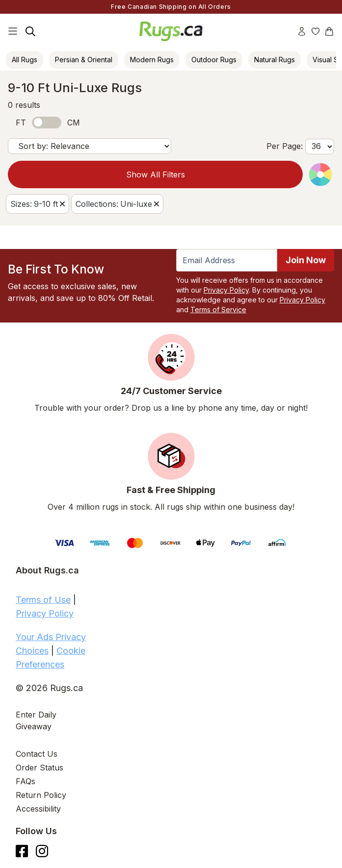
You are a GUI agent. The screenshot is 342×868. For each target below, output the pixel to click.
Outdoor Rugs (214, 60)
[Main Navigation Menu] (13, 31)
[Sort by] (90, 146)
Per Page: (285, 146)
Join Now (306, 260)
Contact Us (37, 754)
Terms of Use (43, 600)
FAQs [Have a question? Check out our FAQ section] (26, 781)
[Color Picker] (320, 174)
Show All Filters (156, 174)
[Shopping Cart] (329, 31)
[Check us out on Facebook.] (22, 851)
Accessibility (38, 809)
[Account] (302, 31)
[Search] (30, 31)
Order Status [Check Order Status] (39, 768)
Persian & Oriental (84, 60)
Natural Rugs (275, 60)
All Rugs (25, 60)
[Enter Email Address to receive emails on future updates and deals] (227, 260)
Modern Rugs (152, 60)
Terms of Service (218, 310)
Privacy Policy (226, 290)
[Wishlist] (316, 31)
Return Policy (41, 795)
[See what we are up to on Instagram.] (42, 851)
